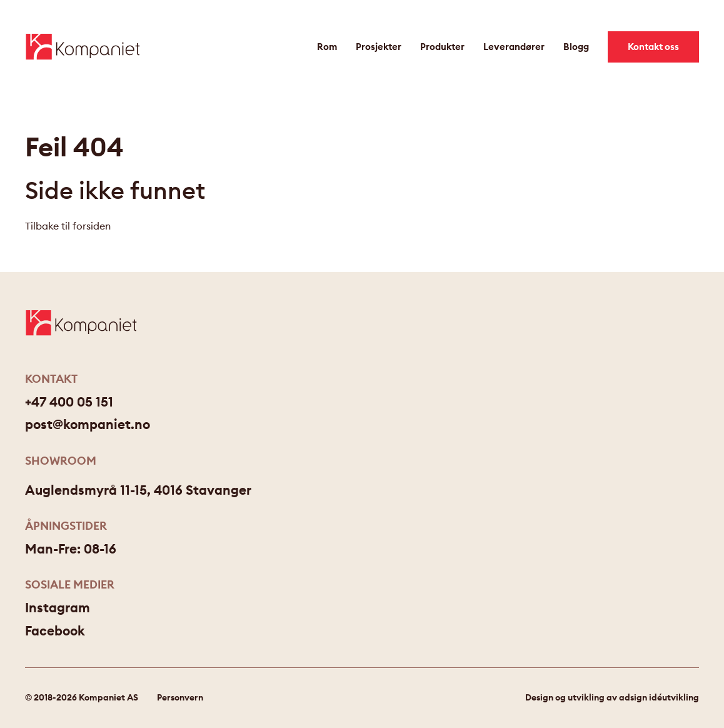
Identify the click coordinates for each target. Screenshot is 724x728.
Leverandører (514, 47)
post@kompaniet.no (88, 424)
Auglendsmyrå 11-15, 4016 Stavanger (138, 490)
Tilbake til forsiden (68, 226)
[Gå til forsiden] (83, 47)
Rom (327, 47)
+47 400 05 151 (69, 402)
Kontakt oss (653, 47)
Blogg (576, 47)
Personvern (180, 697)
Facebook (55, 631)
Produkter (442, 47)
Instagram (58, 608)
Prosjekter (379, 47)
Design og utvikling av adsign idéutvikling (612, 697)
